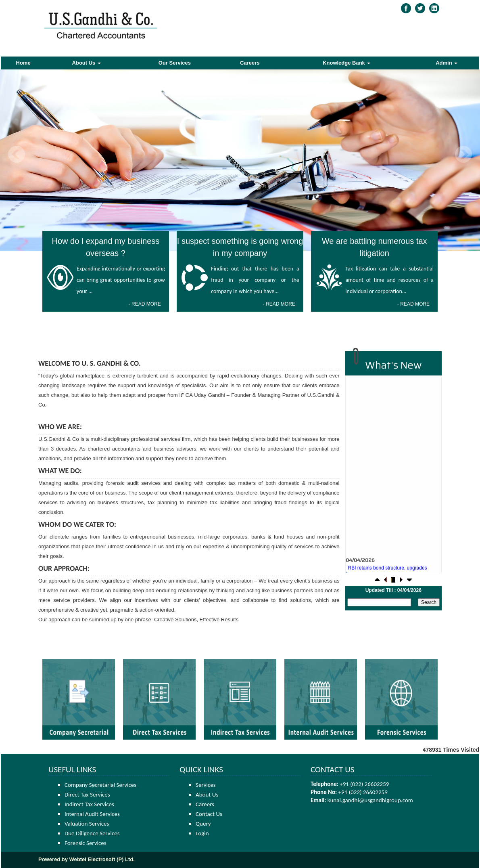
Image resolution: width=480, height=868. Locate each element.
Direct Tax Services (87, 795)
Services (206, 785)
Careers (250, 63)
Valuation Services (87, 824)
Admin (447, 63)
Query (203, 824)
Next (463, 154)
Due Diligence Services (92, 833)
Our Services (175, 63)
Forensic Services (86, 843)
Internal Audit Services (92, 814)
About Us (87, 63)
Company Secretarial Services (100, 785)
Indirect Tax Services (89, 804)
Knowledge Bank (346, 63)
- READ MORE (145, 304)
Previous (17, 154)
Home (23, 63)
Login (202, 833)
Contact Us (209, 814)
